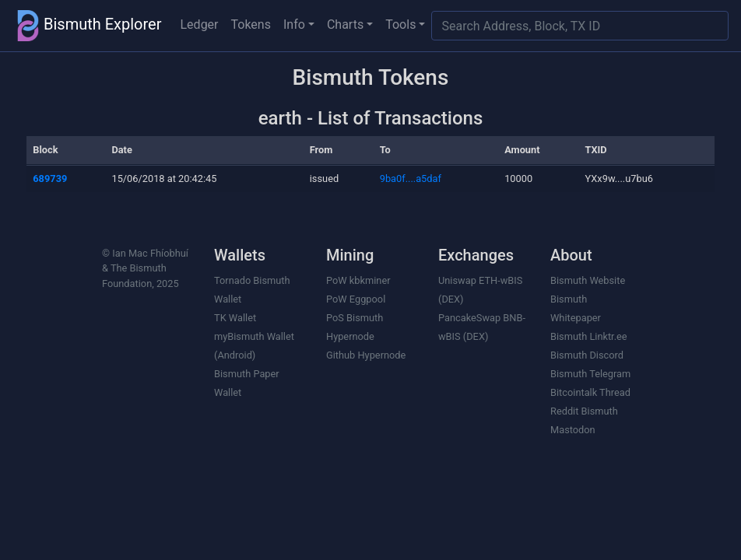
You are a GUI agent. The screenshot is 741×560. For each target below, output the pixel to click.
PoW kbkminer (358, 280)
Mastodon (573, 430)
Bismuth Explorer (87, 26)
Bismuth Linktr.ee (589, 336)
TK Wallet (235, 318)
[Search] (580, 26)
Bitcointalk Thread (590, 392)
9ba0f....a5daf (411, 178)
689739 (50, 178)
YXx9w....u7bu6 (619, 178)
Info (294, 24)
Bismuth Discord (587, 355)
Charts (345, 24)
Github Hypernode (366, 355)
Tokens (251, 24)
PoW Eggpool (356, 299)
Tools (400, 24)
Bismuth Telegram (590, 374)
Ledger (200, 24)
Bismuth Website (588, 280)
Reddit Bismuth (584, 411)
